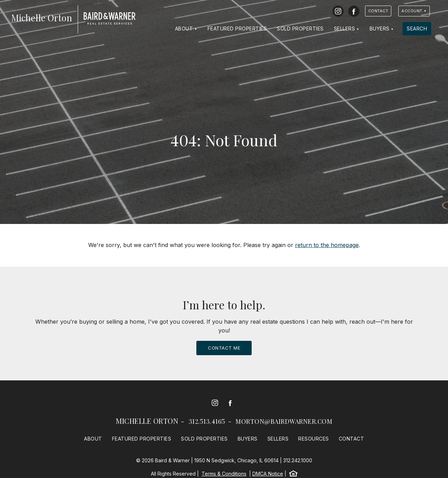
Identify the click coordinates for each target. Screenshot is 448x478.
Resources (314, 439)
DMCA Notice (268, 474)
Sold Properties (300, 29)
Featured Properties (237, 29)
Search (417, 29)
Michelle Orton (147, 421)
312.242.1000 (298, 460)
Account (412, 11)
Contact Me (224, 348)
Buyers (380, 29)
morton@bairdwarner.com (284, 421)
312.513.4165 (207, 421)
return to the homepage (327, 245)
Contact (378, 11)
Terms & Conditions (224, 474)
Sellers (345, 29)
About (184, 29)
